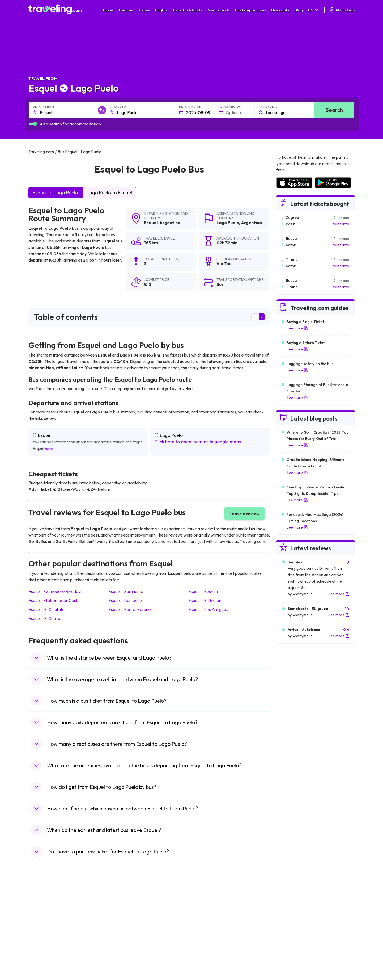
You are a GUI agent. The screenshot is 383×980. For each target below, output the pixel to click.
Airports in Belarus (291, 924)
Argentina (170, 223)
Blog (299, 10)
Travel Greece (43, 924)
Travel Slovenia (44, 952)
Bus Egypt (121, 941)
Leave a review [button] (244, 514)
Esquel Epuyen (203, 591)
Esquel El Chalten (45, 618)
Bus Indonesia (124, 963)
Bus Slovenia (123, 924)
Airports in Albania (291, 946)
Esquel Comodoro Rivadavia (56, 591)
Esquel (151, 223)
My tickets (342, 10)
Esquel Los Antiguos (208, 609)
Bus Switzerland (126, 952)
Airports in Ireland (291, 918)
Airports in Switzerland (295, 929)
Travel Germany (45, 929)
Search (334, 110)
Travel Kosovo (43, 963)
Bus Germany (124, 918)
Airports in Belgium (291, 957)
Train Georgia (206, 924)
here (49, 448)
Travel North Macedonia (51, 913)
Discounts (280, 10)
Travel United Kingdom (50, 907)
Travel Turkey (42, 935)
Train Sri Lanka (207, 913)
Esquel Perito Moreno (130, 609)
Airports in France (291, 913)
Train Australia (206, 929)
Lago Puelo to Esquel (109, 193)
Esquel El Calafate (46, 609)
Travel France (43, 941)
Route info (341, 224)
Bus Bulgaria (123, 913)
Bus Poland (122, 946)
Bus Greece (122, 929)
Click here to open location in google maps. (198, 441)
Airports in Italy (288, 935)
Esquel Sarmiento (126, 591)
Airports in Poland (291, 952)
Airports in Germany (293, 941)
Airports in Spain (290, 907)
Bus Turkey (122, 957)
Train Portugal (206, 907)
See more (297, 328)
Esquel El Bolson (205, 600)
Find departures (250, 10)
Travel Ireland (43, 957)
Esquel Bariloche (125, 600)
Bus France (122, 935)
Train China (204, 918)
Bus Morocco (124, 907)
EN (314, 10)
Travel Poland (43, 946)
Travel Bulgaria (44, 918)
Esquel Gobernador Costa (54, 600)
